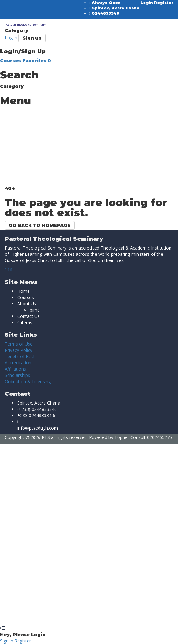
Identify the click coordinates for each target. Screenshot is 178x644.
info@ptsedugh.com (38, 428)
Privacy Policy (18, 350)
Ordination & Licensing (28, 381)
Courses (11, 61)
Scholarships (17, 375)
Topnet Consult (130, 437)
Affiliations (15, 369)
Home (24, 291)
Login (147, 3)
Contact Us (29, 316)
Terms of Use (19, 344)
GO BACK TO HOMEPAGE (40, 225)
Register (164, 3)
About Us (27, 304)
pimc (35, 310)
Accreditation (18, 363)
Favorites (37, 61)
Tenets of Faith (20, 356)
